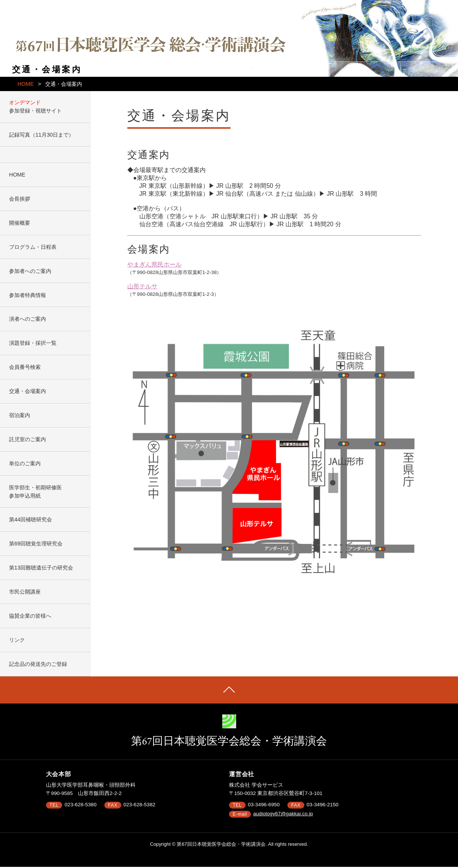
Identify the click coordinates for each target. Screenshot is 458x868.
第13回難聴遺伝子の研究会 (41, 568)
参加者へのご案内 (30, 271)
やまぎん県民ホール (154, 264)
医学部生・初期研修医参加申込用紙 (35, 492)
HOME (25, 84)
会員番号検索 (25, 367)
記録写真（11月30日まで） (41, 135)
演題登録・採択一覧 (33, 343)
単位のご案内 (25, 463)
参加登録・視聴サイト (35, 111)
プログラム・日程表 (33, 247)
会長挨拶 (20, 199)
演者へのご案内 (27, 319)
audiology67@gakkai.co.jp (283, 814)
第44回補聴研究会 (31, 519)
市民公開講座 (25, 592)
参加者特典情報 (27, 295)
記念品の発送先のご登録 (38, 664)
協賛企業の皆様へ (30, 616)
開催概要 (20, 223)
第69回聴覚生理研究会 (36, 544)
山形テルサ (142, 286)
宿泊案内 (20, 415)
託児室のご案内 (27, 439)
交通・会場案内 (27, 391)
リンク (17, 640)
